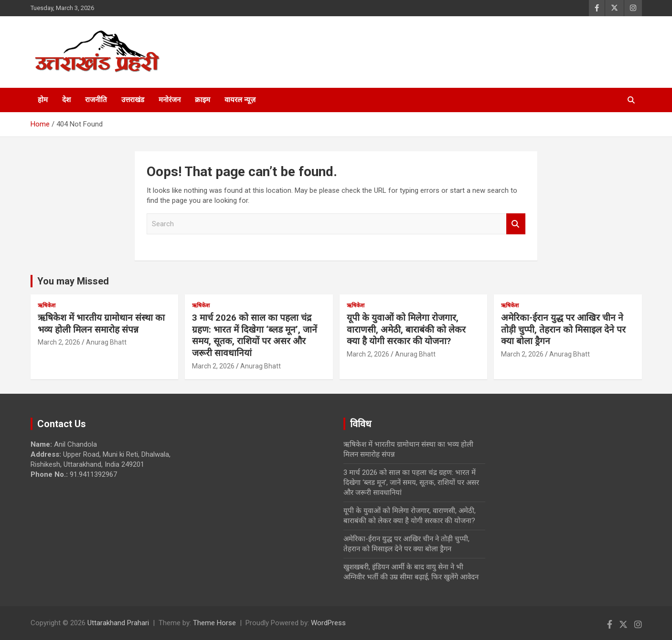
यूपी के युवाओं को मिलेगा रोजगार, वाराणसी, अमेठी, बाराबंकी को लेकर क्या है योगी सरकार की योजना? (406, 329)
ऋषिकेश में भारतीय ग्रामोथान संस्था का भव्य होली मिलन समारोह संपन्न (101, 324)
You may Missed (73, 281)
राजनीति (96, 100)
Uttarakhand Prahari (118, 623)
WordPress (328, 623)
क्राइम (203, 100)
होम (43, 100)
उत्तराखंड (133, 100)
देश (66, 100)
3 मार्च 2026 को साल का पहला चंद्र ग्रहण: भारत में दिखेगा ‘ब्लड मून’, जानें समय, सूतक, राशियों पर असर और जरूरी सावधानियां (255, 335)
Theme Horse (214, 623)
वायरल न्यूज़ (240, 100)
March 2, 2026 (59, 342)
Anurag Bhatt (106, 342)
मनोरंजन (170, 100)
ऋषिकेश (47, 305)
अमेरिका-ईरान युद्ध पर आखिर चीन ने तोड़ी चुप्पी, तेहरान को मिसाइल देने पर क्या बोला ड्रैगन (563, 329)
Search (516, 224)
